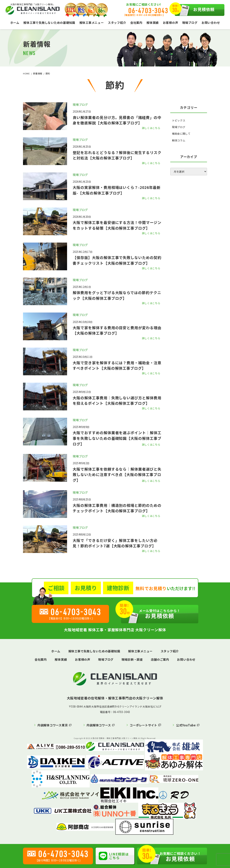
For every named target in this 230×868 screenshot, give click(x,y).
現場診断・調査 (132, 659)
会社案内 (136, 22)
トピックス (179, 120)
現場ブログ (190, 22)
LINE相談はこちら (114, 856)
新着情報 (37, 73)
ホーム (15, 22)
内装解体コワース (99, 725)
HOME (26, 73)
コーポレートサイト (143, 725)
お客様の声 (171, 22)
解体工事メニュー (92, 22)
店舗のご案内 (160, 659)
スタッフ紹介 (117, 22)
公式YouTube (186, 725)
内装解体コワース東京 (53, 725)
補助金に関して (181, 134)
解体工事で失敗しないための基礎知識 (49, 22)
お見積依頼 (195, 10)
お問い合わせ (211, 22)
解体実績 (153, 22)
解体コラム (179, 140)
